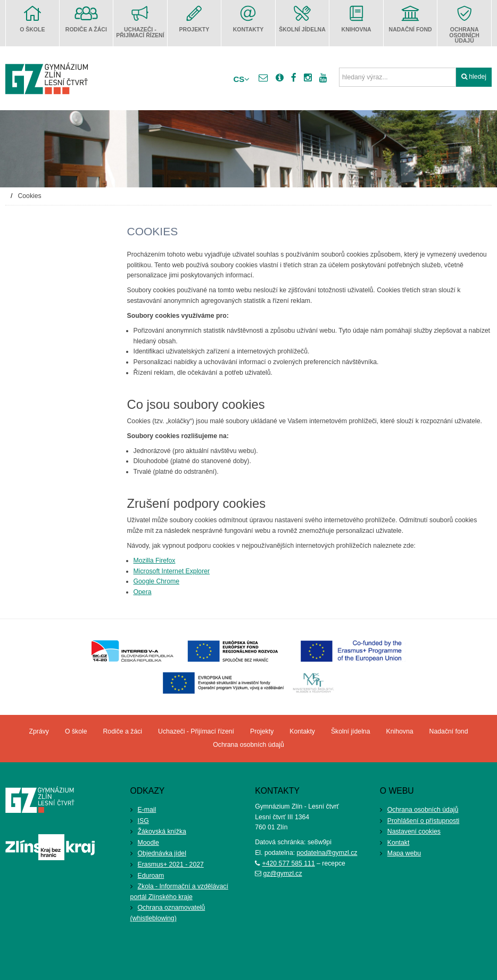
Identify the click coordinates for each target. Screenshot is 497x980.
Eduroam (151, 876)
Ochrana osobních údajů (423, 810)
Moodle (148, 843)
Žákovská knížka (162, 831)
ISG (143, 821)
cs (241, 79)
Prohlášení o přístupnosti (424, 821)
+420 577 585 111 (289, 863)
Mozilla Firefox (155, 561)
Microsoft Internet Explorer (172, 571)
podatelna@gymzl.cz (327, 853)
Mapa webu (404, 853)
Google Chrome (156, 581)
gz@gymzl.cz (283, 874)
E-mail (147, 810)
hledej (474, 77)
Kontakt (399, 843)
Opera (143, 592)
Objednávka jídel (162, 853)
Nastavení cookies (414, 831)
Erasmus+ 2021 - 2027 (171, 864)
